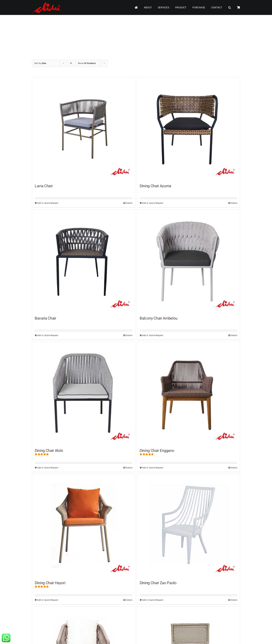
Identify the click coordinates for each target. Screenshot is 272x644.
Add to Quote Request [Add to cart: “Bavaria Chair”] (48, 335)
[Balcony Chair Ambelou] (188, 261)
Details (129, 203)
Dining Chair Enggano (157, 451)
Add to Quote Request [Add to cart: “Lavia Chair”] (48, 203)
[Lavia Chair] (84, 129)
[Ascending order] (71, 63)
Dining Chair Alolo (49, 451)
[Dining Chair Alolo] (84, 393)
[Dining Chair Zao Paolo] (188, 526)
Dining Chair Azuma (155, 186)
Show (87, 63)
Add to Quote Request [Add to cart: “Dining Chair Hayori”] (48, 600)
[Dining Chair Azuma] (188, 129)
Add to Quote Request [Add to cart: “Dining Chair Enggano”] (153, 468)
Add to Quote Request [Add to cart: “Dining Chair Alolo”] (48, 468)
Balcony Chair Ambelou (159, 318)
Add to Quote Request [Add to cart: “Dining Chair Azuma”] (153, 203)
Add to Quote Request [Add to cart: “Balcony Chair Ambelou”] (153, 335)
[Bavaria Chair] (84, 261)
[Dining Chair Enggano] (188, 393)
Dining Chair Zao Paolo (158, 583)
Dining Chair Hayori (50, 583)
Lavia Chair (44, 186)
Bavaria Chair (45, 318)
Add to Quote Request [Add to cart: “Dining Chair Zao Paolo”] (153, 600)
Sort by (40, 63)
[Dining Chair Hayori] (84, 526)
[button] (230, 8)
